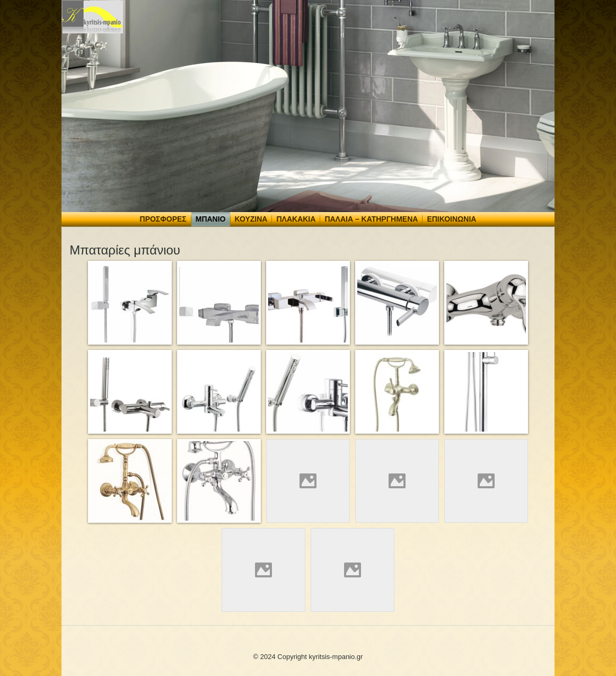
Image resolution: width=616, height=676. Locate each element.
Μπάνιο (211, 219)
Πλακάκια (296, 219)
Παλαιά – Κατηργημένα (371, 219)
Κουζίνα (251, 219)
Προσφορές (163, 219)
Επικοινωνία (451, 219)
